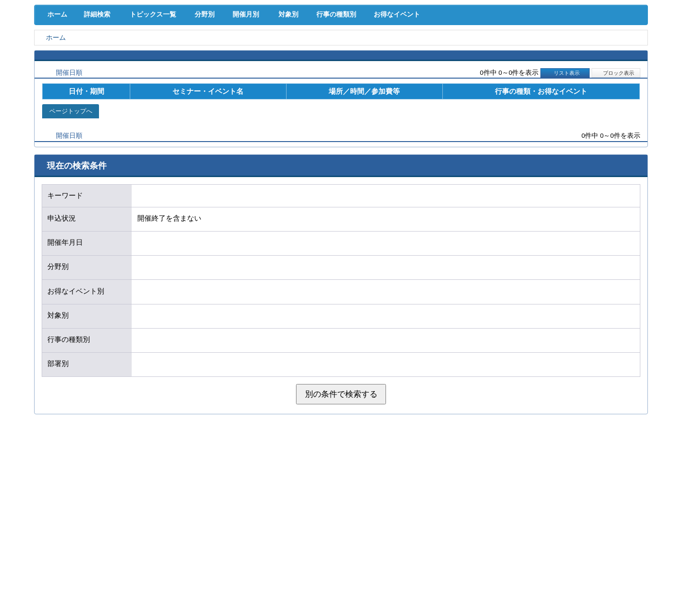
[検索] (475, 38)
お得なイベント (429, 95)
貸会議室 (253, 71)
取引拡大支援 (166, 52)
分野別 (212, 95)
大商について (604, 71)
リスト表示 (565, 155)
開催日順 (69, 155)
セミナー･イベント (166, 71)
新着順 (115, 155)
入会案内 (616, 32)
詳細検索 (99, 95)
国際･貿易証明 (604, 52)
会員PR (429, 71)
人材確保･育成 (341, 52)
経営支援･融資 (78, 52)
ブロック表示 (616, 155)
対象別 (307, 95)
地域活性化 (516, 52)
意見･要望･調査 (78, 71)
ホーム (55, 95)
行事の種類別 (361, 95)
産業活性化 (429, 52)
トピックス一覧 (157, 95)
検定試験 (341, 71)
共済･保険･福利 (253, 52)
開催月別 (259, 95)
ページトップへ (71, 193)
